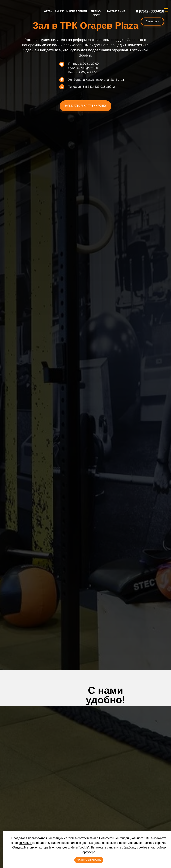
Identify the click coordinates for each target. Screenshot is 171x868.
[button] (85, 106)
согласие (25, 843)
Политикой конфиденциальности (122, 838)
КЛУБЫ (48, 11)
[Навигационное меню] (166, 10)
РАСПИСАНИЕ (116, 11)
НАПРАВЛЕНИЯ (77, 11)
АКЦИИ (59, 11)
